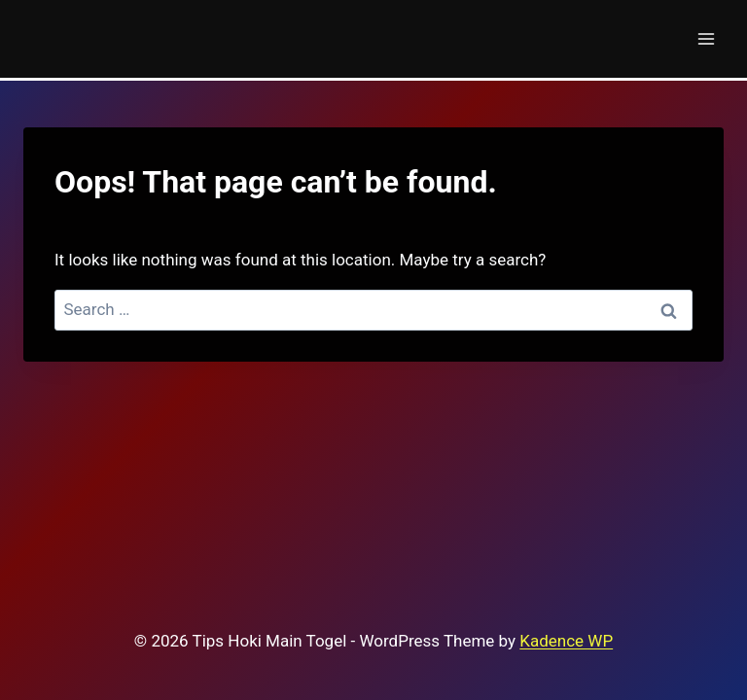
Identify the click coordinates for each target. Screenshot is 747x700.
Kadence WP (566, 641)
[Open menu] (706, 38)
